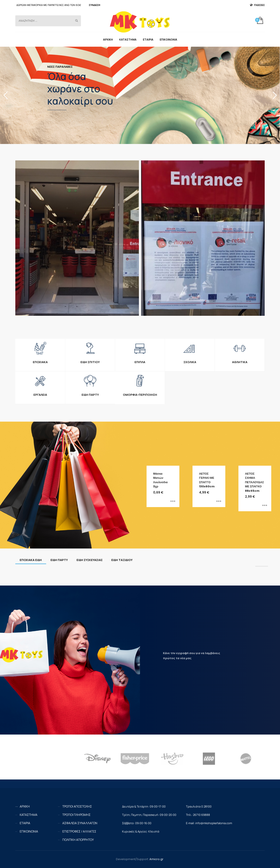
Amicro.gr (156, 859)
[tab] (31, 560)
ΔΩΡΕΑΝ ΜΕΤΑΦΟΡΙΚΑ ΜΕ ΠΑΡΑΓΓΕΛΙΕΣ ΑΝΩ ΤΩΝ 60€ (49, 5)
